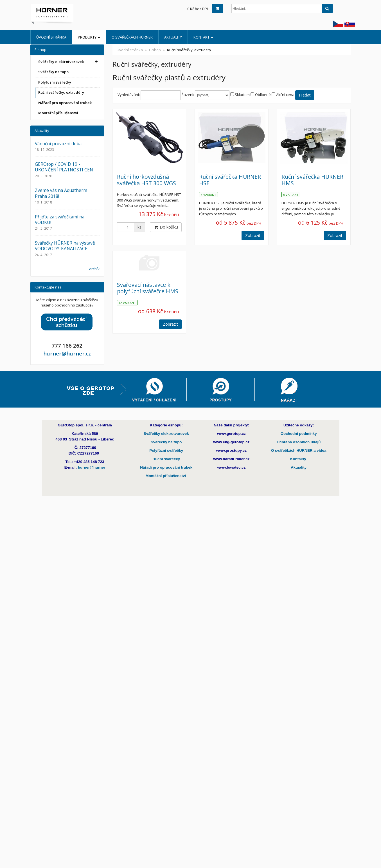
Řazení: (188, 95)
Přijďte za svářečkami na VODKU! (60, 220)
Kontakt (203, 37)
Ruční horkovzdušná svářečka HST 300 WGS (146, 180)
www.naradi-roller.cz (231, 459)
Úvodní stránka (51, 37)
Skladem (242, 95)
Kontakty (299, 459)
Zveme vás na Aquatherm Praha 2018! (61, 193)
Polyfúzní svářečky (55, 82)
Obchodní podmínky (299, 434)
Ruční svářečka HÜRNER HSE (230, 180)
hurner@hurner (92, 467)
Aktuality (173, 37)
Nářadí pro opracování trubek (65, 103)
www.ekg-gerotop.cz (231, 442)
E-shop (155, 50)
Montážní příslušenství (58, 113)
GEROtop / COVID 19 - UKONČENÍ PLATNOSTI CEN (64, 167)
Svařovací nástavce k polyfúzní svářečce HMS (148, 288)
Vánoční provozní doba (58, 144)
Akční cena (285, 95)
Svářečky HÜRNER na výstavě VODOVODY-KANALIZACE (65, 246)
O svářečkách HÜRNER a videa (299, 450)
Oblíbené (263, 95)
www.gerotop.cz (231, 434)
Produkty (89, 37)
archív (94, 269)
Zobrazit (253, 235)
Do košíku (166, 227)
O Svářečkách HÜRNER (132, 37)
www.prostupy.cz (231, 450)
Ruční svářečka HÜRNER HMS (312, 180)
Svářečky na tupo (53, 72)
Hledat (305, 95)
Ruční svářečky (166, 459)
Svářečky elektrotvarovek (61, 62)
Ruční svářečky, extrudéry (61, 92)
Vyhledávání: (129, 95)
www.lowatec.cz (231, 467)
